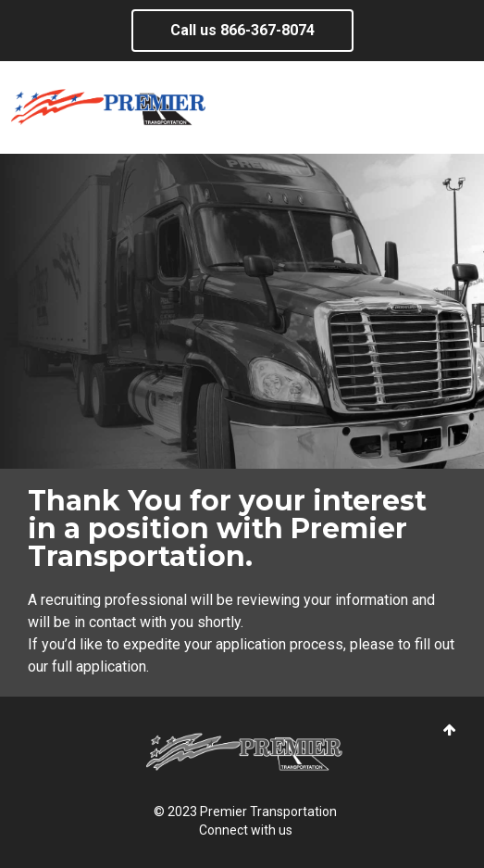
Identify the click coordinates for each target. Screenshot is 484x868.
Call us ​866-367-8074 (242, 30)
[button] (450, 730)
